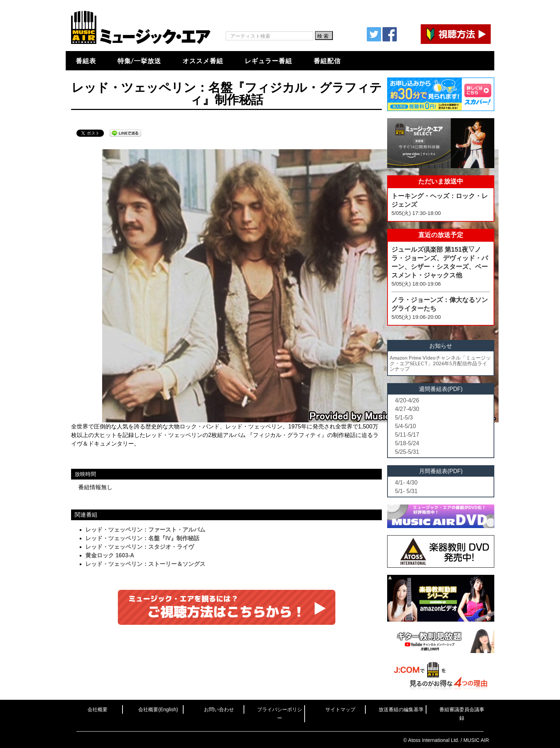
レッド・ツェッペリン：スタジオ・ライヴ (140, 547)
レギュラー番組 (268, 61)
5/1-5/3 (404, 418)
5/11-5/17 (407, 435)
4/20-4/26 (407, 400)
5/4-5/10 (406, 426)
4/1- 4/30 (406, 483)
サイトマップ (340, 709)
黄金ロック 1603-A (110, 555)
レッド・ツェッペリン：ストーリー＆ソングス (145, 564)
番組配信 (327, 61)
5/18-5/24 (407, 443)
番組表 (86, 61)
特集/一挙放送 (139, 61)
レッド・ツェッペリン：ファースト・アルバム (145, 530)
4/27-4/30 (407, 409)
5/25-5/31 (407, 452)
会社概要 (97, 709)
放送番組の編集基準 (401, 709)
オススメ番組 (203, 61)
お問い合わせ (219, 709)
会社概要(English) (158, 709)
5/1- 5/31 (406, 491)
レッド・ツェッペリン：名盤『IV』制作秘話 (142, 538)
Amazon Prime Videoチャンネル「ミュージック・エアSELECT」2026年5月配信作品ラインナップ (440, 363)
